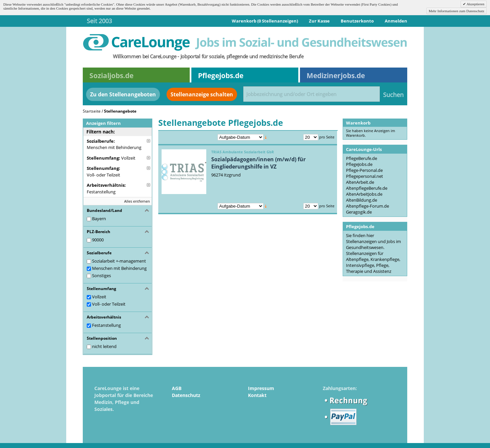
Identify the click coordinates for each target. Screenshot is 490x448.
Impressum (261, 388)
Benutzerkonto (357, 21)
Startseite (92, 111)
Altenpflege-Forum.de (367, 206)
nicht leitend (104, 346)
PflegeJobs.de (359, 164)
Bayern (99, 219)
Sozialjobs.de (111, 75)
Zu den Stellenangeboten (123, 94)
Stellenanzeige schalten (202, 94)
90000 (98, 240)
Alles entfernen (137, 201)
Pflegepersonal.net (365, 176)
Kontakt (257, 395)
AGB (177, 388)
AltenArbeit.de (360, 182)
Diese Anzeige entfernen (148, 141)
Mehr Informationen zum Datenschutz (457, 11)
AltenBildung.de (362, 200)
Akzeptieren (475, 4)
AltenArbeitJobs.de (364, 194)
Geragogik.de (359, 212)
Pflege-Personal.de (364, 170)
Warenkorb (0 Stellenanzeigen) (265, 21)
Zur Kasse (319, 21)
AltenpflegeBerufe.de (367, 188)
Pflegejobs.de (221, 75)
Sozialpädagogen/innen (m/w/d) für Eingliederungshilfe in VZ (258, 163)
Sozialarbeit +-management (119, 261)
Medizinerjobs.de (336, 75)
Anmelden (396, 21)
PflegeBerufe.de (362, 158)
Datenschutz (186, 395)
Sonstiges (101, 275)
